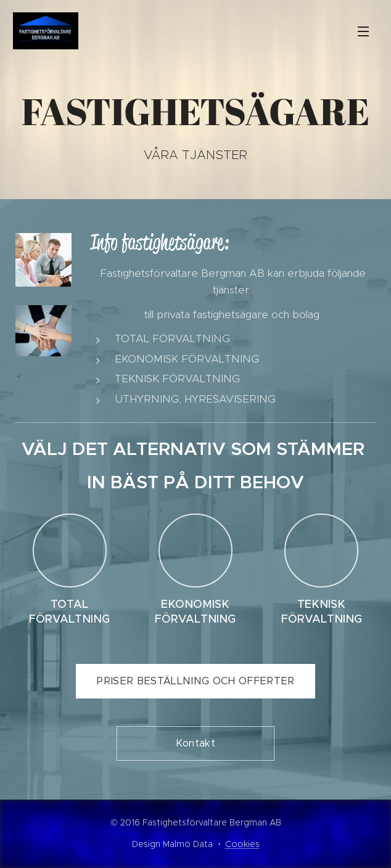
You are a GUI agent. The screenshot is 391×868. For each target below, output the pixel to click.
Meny (363, 31)
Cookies (242, 844)
